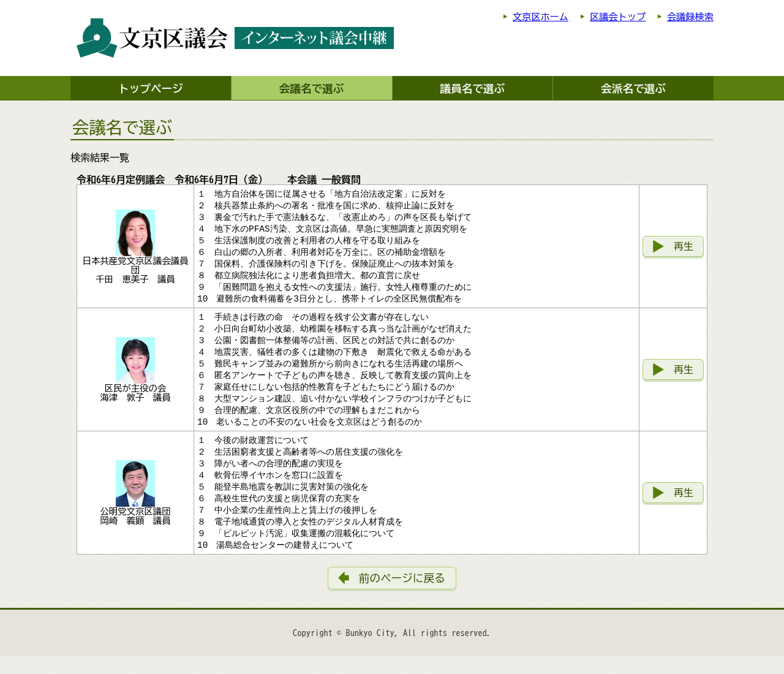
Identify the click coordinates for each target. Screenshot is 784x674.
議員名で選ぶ (473, 89)
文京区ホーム (541, 17)
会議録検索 (690, 17)
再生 (684, 249)
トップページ (151, 89)
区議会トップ (618, 17)
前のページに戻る (402, 596)
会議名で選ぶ (312, 89)
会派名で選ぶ (633, 89)
